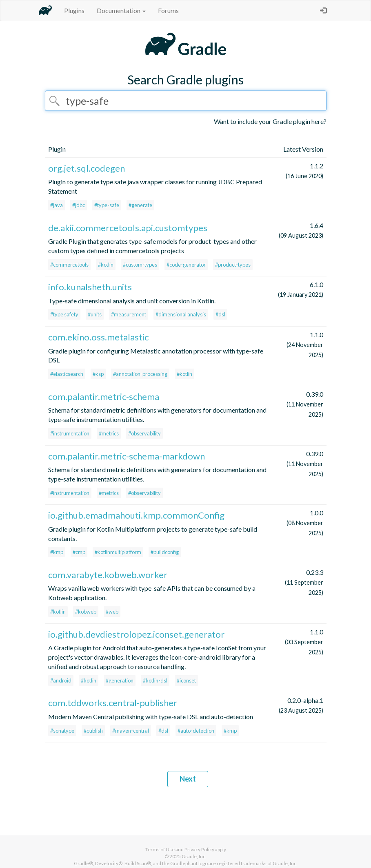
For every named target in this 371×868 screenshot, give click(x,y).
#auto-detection (196, 731)
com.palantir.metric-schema (104, 396)
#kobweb (86, 612)
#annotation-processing (140, 374)
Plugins (74, 10)
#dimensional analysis (181, 314)
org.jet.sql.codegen (87, 168)
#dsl (220, 314)
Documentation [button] (121, 10)
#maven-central (131, 731)
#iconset (186, 680)
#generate (140, 205)
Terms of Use (160, 849)
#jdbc (79, 205)
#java (57, 205)
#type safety (64, 314)
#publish (93, 731)
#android (61, 680)
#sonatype (62, 731)
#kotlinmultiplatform (118, 552)
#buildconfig (165, 552)
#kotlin (106, 265)
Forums (168, 10)
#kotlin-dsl (155, 680)
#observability (144, 433)
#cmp (79, 552)
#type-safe (107, 205)
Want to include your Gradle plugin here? (270, 121)
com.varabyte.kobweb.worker (108, 575)
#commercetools (69, 265)
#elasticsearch (67, 374)
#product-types (233, 265)
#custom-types (140, 265)
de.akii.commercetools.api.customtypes (128, 228)
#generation (120, 680)
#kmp (57, 552)
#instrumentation (70, 433)
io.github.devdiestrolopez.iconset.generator (136, 634)
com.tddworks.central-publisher (113, 703)
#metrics (109, 433)
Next (188, 779)
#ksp (98, 374)
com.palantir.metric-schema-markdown (127, 456)
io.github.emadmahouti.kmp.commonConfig (136, 515)
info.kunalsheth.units (90, 287)
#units (95, 314)
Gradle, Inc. (194, 856)
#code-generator (186, 265)
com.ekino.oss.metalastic (98, 337)
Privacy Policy (199, 849)
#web (112, 612)
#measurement (129, 314)
